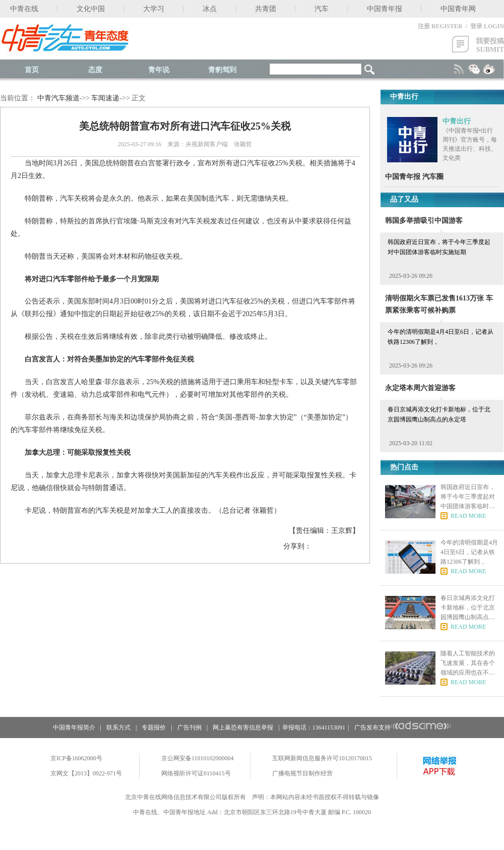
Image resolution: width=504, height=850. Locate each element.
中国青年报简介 (74, 727)
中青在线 (24, 9)
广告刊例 (190, 727)
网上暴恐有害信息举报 (243, 727)
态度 (95, 70)
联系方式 (118, 727)
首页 (32, 70)
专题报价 (154, 727)
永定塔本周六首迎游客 (420, 388)
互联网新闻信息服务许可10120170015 (322, 758)
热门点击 (404, 467)
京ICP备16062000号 (76, 758)
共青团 (266, 9)
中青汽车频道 (58, 98)
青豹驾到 (222, 70)
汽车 (322, 9)
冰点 (210, 9)
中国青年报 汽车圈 (414, 177)
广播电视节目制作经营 (302, 773)
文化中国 (91, 9)
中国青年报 (385, 9)
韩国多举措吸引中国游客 (424, 221)
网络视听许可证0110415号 (196, 773)
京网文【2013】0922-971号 (86, 773)
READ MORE (468, 516)
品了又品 (404, 199)
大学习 (154, 9)
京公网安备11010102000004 (198, 758)
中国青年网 (458, 9)
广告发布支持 (403, 727)
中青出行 (457, 121)
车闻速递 (105, 98)
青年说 (159, 70)
